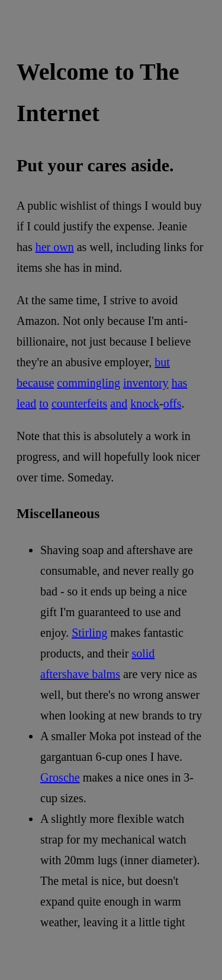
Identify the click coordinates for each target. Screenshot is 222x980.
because (35, 383)
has (180, 383)
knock (145, 403)
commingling (89, 383)
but (162, 362)
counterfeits (79, 403)
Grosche (60, 777)
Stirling (89, 633)
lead (26, 403)
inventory (146, 383)
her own (55, 247)
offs (173, 403)
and (119, 403)
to (44, 403)
